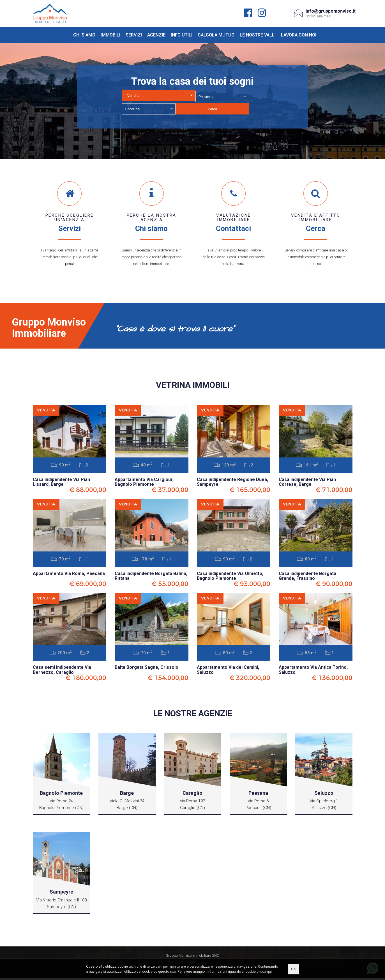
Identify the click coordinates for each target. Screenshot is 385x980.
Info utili (182, 35)
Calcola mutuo (216, 35)
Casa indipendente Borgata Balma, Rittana (151, 577)
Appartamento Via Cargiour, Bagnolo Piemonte (144, 483)
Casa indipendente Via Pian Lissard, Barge (61, 483)
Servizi (134, 35)
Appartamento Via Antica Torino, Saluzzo (313, 672)
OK (293, 969)
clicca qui (264, 972)
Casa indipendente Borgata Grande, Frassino (307, 577)
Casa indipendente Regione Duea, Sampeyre (232, 483)
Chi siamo (84, 35)
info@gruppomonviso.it (331, 11)
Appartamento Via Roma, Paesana (69, 575)
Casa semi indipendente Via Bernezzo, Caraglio (62, 672)
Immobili (110, 35)
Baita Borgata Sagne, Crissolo (147, 669)
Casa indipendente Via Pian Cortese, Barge (307, 483)
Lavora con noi (299, 35)
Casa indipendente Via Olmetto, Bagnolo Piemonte (230, 577)
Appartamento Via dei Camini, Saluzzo (228, 672)
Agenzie (156, 35)
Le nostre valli (258, 35)
